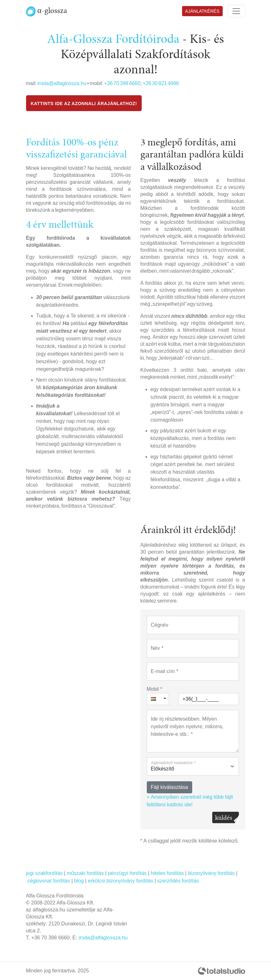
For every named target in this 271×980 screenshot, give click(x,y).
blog (79, 881)
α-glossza (47, 11)
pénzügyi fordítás (127, 873)
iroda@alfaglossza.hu (62, 83)
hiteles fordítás (167, 873)
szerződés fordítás (178, 881)
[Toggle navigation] (236, 11)
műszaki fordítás (85, 873)
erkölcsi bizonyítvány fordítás (121, 881)
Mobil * (155, 689)
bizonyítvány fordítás (211, 873)
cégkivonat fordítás (49, 881)
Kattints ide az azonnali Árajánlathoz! (84, 103)
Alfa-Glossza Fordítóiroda (113, 39)
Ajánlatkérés (202, 11)
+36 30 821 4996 (161, 83)
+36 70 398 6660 (122, 83)
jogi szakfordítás (44, 873)
